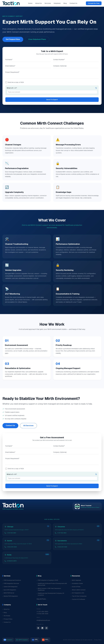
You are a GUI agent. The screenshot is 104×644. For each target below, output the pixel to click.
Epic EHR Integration (9, 590)
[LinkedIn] (42, 628)
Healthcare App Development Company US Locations (50, 594)
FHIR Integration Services (11, 584)
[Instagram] (46, 628)
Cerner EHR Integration (10, 587)
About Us (38, 3)
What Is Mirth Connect (78, 590)
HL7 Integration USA (77, 593)
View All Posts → (42, 599)
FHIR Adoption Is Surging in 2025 (47, 580)
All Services (28, 426)
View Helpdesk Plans (37, 39)
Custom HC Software (78, 599)
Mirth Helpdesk (76, 580)
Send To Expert (52, 100)
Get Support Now (13, 39)
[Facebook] (38, 628)
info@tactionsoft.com (43, 620)
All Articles (6, 616)
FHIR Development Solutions (12, 580)
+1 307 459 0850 (10, 533)
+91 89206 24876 (11, 561)
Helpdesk (57, 3)
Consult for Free (94, 3)
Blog (65, 3)
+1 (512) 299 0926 (11, 547)
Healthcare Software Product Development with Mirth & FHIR (52, 584)
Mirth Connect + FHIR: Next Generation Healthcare (49, 589)
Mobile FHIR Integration (10, 596)
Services (48, 3)
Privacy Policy (7, 619)
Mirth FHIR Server (8, 593)
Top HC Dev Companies (79, 596)
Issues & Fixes (76, 587)
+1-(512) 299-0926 (42, 614)
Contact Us (73, 3)
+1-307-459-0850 (42, 612)
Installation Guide (77, 584)
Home (30, 3)
